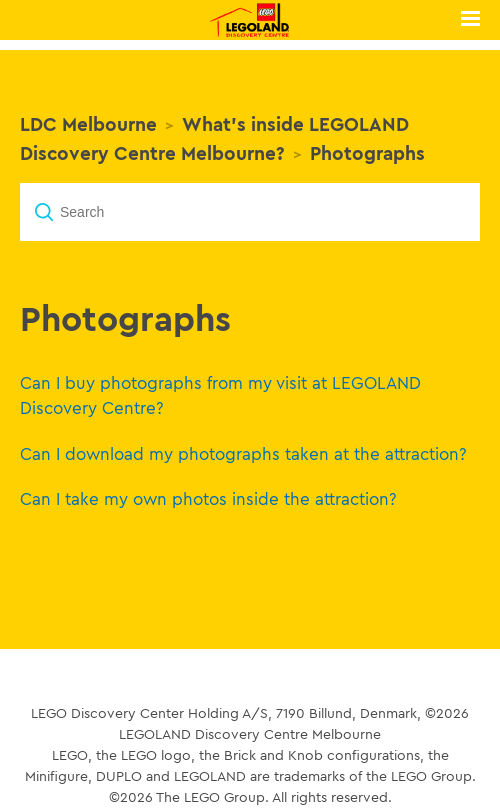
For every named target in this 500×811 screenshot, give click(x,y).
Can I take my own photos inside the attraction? (208, 498)
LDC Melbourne (88, 124)
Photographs (367, 153)
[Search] (250, 212)
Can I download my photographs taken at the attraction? (243, 453)
